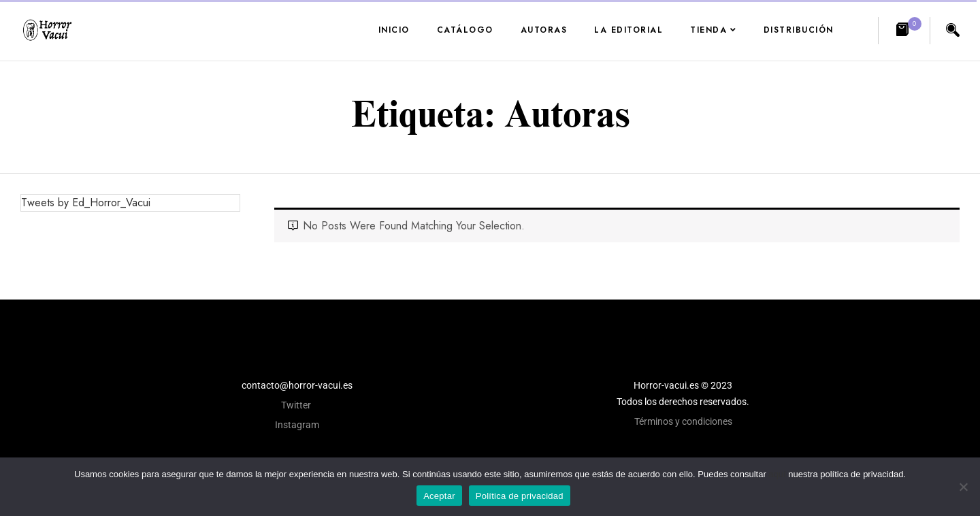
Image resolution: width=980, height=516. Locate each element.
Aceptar (439, 496)
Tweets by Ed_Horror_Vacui (86, 203)
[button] (904, 31)
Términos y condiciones (683, 421)
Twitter (297, 405)
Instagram (297, 425)
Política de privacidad (520, 496)
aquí (777, 474)
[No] (963, 487)
